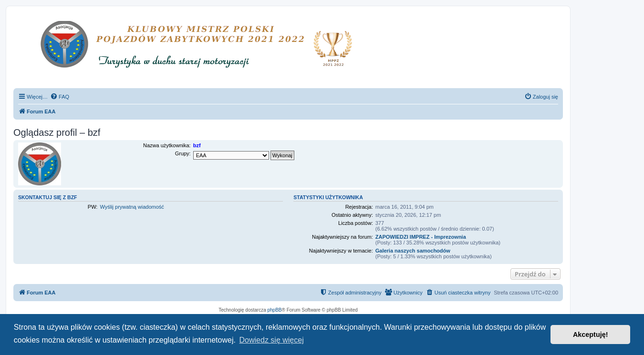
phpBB (275, 310)
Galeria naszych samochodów (413, 251)
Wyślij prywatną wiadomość (132, 207)
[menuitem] (60, 97)
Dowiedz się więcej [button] (272, 340)
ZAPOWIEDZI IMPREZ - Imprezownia (421, 237)
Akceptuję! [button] (591, 335)
